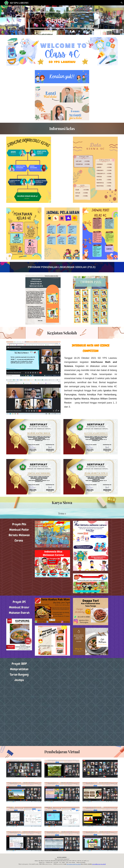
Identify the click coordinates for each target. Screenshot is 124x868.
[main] (62, 20)
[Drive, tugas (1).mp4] (62, 680)
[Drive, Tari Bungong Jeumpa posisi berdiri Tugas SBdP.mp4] (62, 723)
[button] (122, 3)
